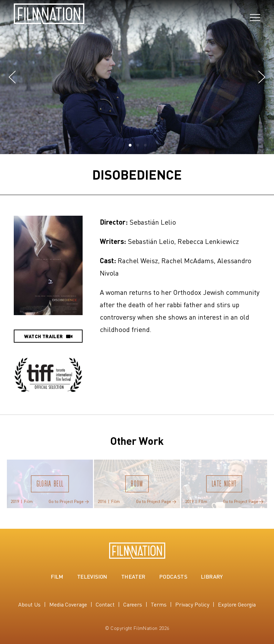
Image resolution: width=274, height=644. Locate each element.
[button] (12, 77)
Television (92, 576)
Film (57, 576)
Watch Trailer (48, 336)
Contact (105, 604)
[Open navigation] (255, 14)
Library (212, 576)
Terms (159, 604)
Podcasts (173, 576)
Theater (133, 576)
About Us (29, 604)
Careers (133, 604)
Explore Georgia (237, 604)
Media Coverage (68, 604)
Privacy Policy (192, 604)
